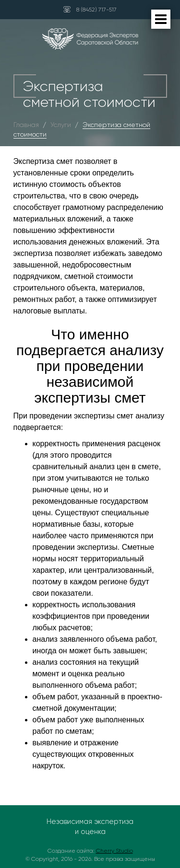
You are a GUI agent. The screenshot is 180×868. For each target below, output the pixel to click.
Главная (26, 125)
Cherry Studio (114, 851)
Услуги (61, 125)
